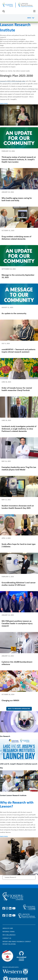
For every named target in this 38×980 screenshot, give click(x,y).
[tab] (34, 11)
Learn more (4, 103)
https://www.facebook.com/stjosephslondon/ (4, 908)
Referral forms (9, 932)
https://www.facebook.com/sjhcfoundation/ (4, 916)
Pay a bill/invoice (9, 935)
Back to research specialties (19, 709)
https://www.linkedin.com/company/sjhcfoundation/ (11, 916)
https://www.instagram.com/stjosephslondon (7, 908)
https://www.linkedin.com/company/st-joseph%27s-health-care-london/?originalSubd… (11, 908)
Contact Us (7, 938)
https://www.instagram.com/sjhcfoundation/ (7, 916)
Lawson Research (10, 877)
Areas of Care (8, 928)
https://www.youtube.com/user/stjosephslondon (14, 908)
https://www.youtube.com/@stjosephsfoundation (14, 916)
